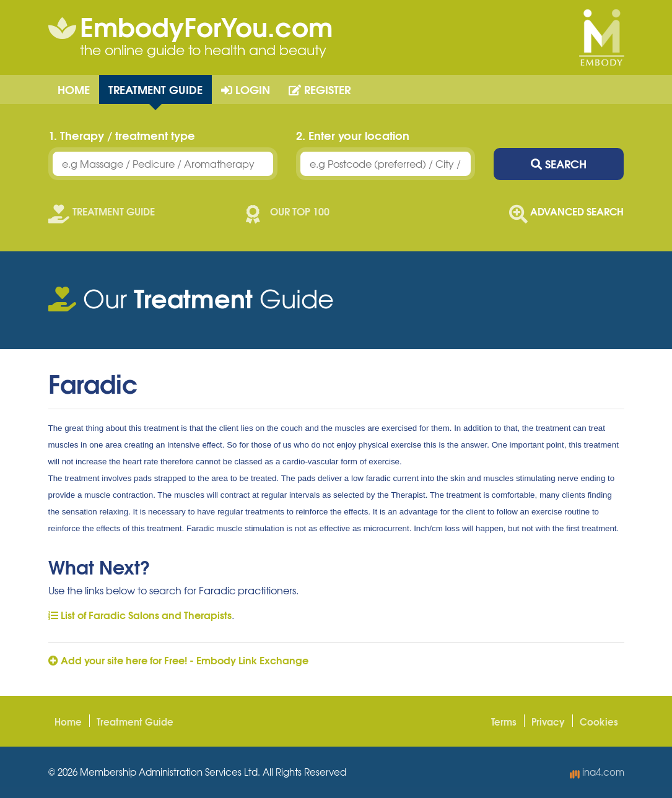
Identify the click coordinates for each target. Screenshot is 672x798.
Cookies (599, 721)
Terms (504, 721)
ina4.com (597, 772)
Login (246, 89)
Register (320, 89)
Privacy (548, 721)
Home (74, 89)
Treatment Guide (155, 89)
